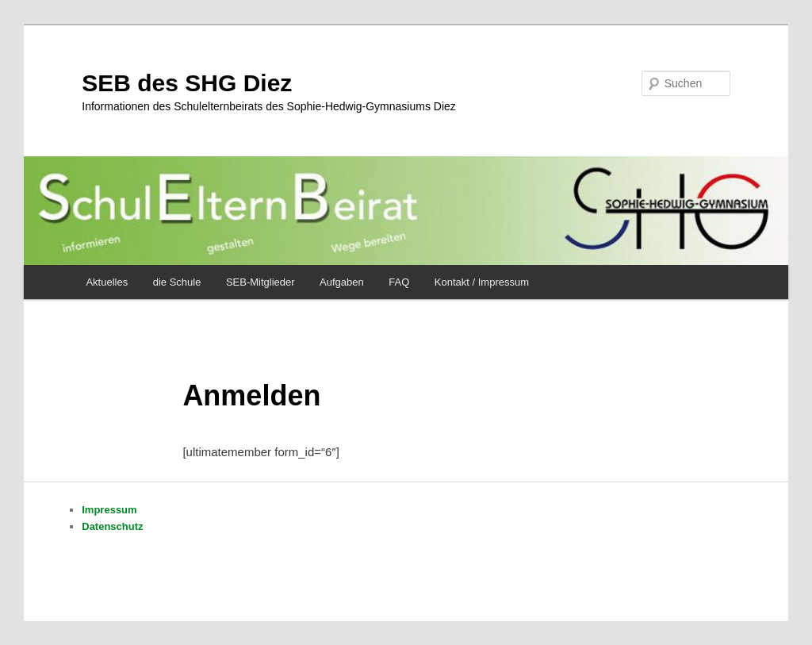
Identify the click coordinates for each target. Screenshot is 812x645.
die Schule (177, 282)
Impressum (109, 510)
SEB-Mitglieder (260, 282)
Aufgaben (342, 282)
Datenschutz (112, 526)
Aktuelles (107, 282)
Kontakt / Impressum (482, 282)
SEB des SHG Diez (187, 83)
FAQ (399, 282)
